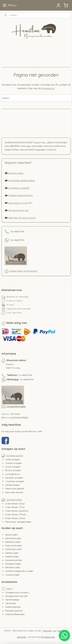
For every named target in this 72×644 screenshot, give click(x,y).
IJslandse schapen (15, 481)
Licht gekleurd (13, 474)
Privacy (10, 305)
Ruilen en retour (15, 301)
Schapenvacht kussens (17, 592)
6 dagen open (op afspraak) (23, 271)
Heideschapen (13, 485)
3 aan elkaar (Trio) (15, 507)
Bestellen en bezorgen (17, 297)
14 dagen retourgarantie (21, 195)
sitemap (47, 631)
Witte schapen (13, 459)
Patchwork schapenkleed (18, 522)
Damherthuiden (13, 538)
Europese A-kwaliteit (19, 188)
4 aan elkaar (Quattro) (17, 511)
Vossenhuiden (12, 575)
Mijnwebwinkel (48, 637)
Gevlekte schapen (14, 478)
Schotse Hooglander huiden (19, 571)
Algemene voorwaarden (19, 309)
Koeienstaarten (13, 607)
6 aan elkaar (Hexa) (16, 514)
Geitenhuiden (12, 553)
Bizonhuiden (12, 535)
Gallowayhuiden (14, 549)
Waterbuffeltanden (15, 614)
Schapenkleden (14, 500)
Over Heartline (14, 313)
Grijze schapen (13, 467)
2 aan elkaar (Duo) (15, 504)
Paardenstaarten (14, 611)
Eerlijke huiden (16, 173)
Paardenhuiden (13, 564)
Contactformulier (16, 406)
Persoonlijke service (18, 210)
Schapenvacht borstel (16, 596)
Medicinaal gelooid (15, 489)
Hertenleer (11, 603)
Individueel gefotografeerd (22, 180)
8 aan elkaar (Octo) (15, 518)
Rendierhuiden (13, 567)
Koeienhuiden (12, 557)
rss (55, 631)
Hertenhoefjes (12, 600)
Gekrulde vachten (14, 492)
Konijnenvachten (14, 560)
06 (20, 375)
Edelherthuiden (13, 542)
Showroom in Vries (18, 203)
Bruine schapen (13, 470)
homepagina (48, 88)
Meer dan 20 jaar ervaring (22, 218)
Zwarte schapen (14, 463)
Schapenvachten (15, 455)
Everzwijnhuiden (14, 546)
